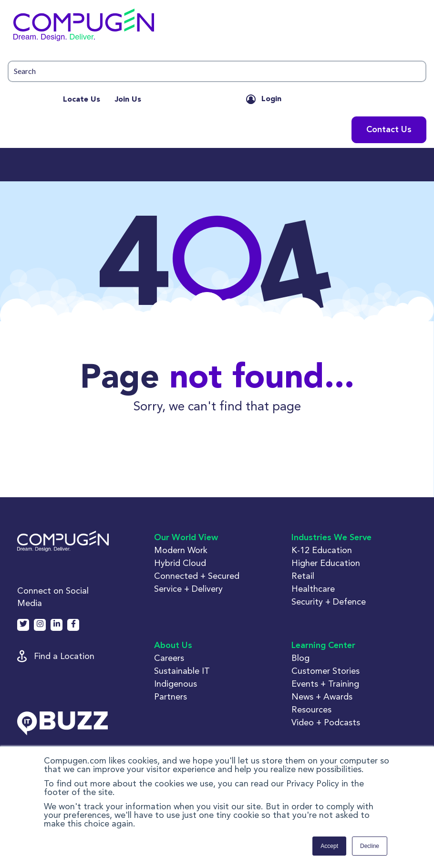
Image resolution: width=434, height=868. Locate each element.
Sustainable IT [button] (182, 671)
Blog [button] (300, 658)
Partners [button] (170, 696)
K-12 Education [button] (322, 550)
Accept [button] (329, 846)
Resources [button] (311, 709)
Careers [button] (169, 658)
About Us (173, 646)
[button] (217, 27)
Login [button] (271, 99)
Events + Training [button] (325, 684)
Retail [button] (303, 576)
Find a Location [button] (64, 656)
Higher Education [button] (326, 563)
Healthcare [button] (313, 589)
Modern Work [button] (181, 550)
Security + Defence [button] (329, 601)
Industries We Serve (331, 538)
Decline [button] (370, 846)
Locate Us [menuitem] (82, 100)
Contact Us (389, 130)
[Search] (217, 71)
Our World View (186, 538)
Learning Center (323, 646)
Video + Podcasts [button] (326, 722)
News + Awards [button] (322, 696)
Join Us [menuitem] (128, 100)
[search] (217, 71)
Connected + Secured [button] (197, 576)
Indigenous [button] (176, 684)
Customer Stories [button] (325, 671)
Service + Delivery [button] (188, 589)
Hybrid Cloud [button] (180, 563)
